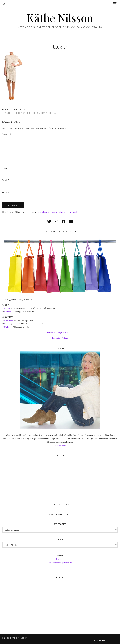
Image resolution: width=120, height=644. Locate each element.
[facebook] (64, 222)
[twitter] (49, 222)
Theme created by (104, 640)
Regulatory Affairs (60, 338)
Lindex (7, 308)
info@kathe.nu (60, 445)
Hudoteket (9, 320)
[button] (116, 4)
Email (5, 180)
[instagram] (56, 222)
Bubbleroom (9, 312)
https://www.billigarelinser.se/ (60, 562)
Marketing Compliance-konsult (60, 332)
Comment (6, 134)
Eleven (7, 324)
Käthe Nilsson (60, 18)
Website (6, 192)
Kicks (7, 327)
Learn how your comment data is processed (57, 212)
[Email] (71, 222)
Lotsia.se (60, 559)
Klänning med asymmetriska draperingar (30, 111)
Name (5, 168)
